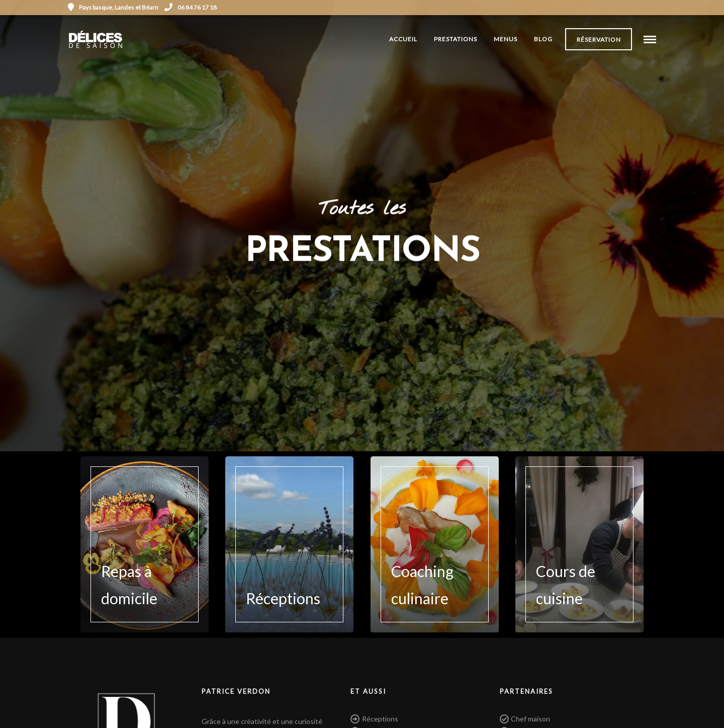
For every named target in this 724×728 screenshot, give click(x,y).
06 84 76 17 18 (191, 7)
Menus (506, 39)
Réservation (599, 39)
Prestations (456, 39)
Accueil (403, 39)
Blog (543, 39)
